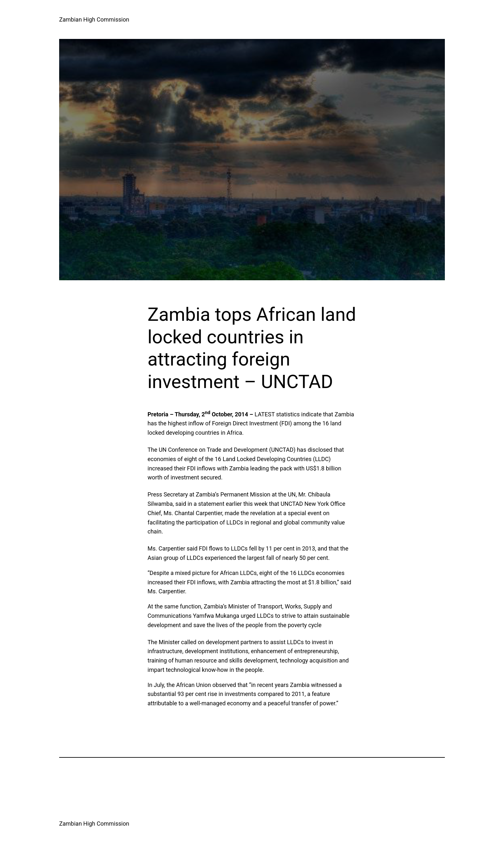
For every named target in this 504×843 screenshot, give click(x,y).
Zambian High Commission (94, 19)
